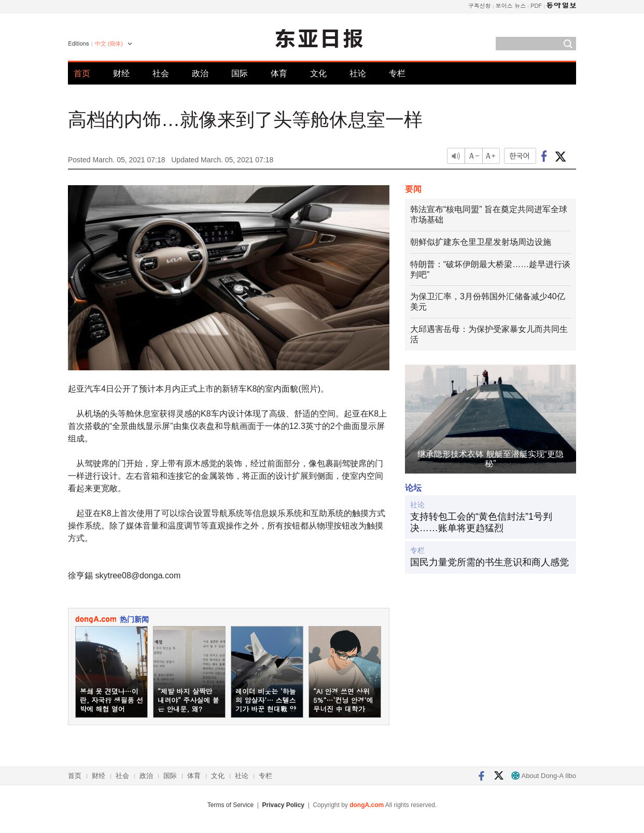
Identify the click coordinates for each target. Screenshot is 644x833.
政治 (200, 73)
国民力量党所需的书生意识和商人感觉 (489, 562)
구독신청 (480, 5)
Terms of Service (230, 805)
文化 (318, 73)
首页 (82, 73)
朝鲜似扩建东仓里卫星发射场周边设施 (481, 242)
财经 (121, 73)
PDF (536, 5)
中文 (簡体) (109, 44)
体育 (279, 73)
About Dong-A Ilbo (544, 776)
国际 (240, 73)
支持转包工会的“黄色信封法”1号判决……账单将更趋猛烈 (481, 522)
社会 (161, 73)
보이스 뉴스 (511, 5)
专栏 (397, 73)
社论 (358, 73)
